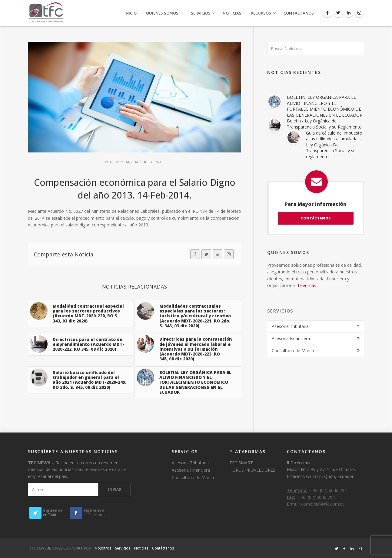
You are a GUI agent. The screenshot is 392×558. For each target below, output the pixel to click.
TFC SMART (241, 463)
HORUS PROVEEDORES (252, 470)
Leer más (307, 285)
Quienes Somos (162, 13)
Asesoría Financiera (291, 338)
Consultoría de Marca (293, 351)
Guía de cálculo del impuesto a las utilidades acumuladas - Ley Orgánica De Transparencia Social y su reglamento (334, 145)
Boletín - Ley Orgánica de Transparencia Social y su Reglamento (324, 124)
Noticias (232, 13)
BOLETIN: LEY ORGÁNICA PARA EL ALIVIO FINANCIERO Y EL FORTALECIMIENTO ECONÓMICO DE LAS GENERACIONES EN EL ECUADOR (325, 106)
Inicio (131, 13)
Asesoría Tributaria (290, 326)
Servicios (201, 13)
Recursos (261, 13)
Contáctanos (299, 13)
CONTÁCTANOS (316, 218)
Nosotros (103, 548)
